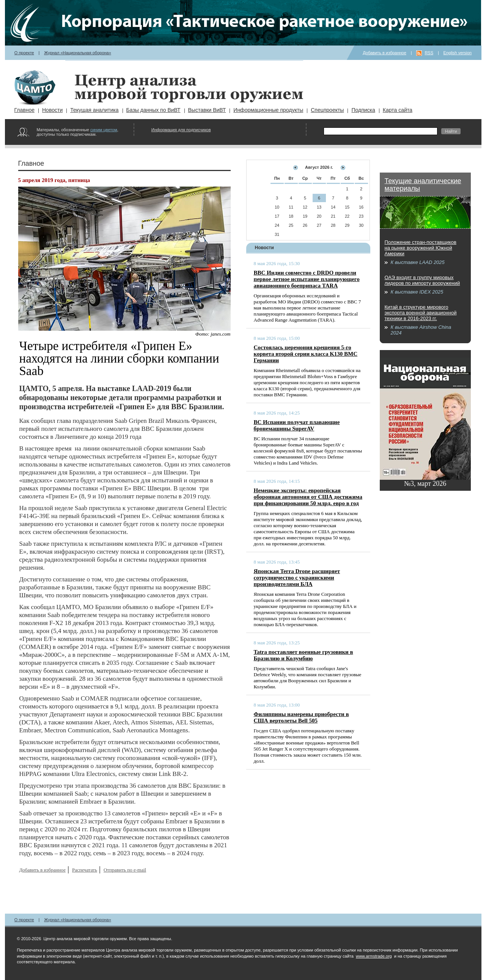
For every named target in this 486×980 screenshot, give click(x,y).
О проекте (24, 53)
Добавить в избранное (385, 53)
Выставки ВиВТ (207, 110)
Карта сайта (398, 110)
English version (458, 53)
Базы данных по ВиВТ (153, 110)
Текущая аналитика (94, 110)
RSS (429, 53)
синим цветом (104, 130)
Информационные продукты (268, 110)
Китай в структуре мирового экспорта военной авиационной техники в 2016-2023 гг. (421, 313)
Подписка (363, 110)
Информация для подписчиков (181, 130)
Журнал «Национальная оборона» (78, 53)
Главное (25, 110)
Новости (52, 110)
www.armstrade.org (374, 956)
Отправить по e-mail (125, 870)
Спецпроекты (327, 110)
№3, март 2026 (425, 484)
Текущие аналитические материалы (423, 185)
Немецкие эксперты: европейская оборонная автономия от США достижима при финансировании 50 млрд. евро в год (308, 497)
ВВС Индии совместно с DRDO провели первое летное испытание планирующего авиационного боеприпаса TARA (307, 279)
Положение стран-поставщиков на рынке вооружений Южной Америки (421, 248)
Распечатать (85, 870)
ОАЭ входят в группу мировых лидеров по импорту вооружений (422, 280)
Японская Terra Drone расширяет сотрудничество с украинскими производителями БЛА (297, 578)
